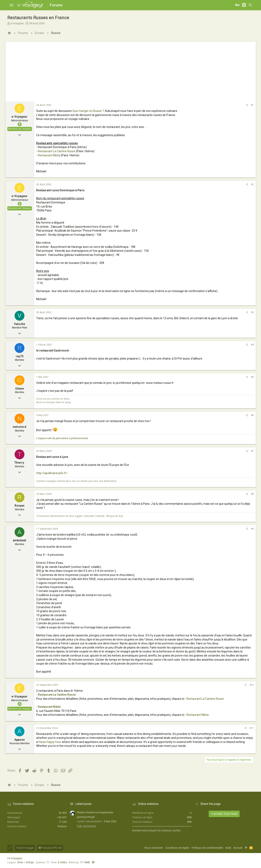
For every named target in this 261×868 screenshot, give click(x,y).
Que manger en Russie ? (88, 111)
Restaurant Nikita (49, 155)
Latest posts (84, 804)
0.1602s (62, 862)
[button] (11, 5)
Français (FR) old (50, 848)
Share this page (224, 814)
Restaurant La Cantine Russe (57, 151)
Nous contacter (154, 848)
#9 (252, 529)
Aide (228, 848)
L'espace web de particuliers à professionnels (62, 438)
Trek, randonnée (86, 826)
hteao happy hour (50, 742)
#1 (252, 105)
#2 (252, 185)
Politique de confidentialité (207, 848)
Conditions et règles (177, 848)
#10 (252, 685)
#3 (252, 312)
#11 (252, 728)
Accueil (238, 848)
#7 (252, 451)
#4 (252, 345)
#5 (252, 377)
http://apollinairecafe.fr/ (52, 473)
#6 (252, 415)
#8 (252, 494)
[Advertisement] (131, 71)
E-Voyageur (15, 858)
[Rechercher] (251, 5)
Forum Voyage (25, 848)
